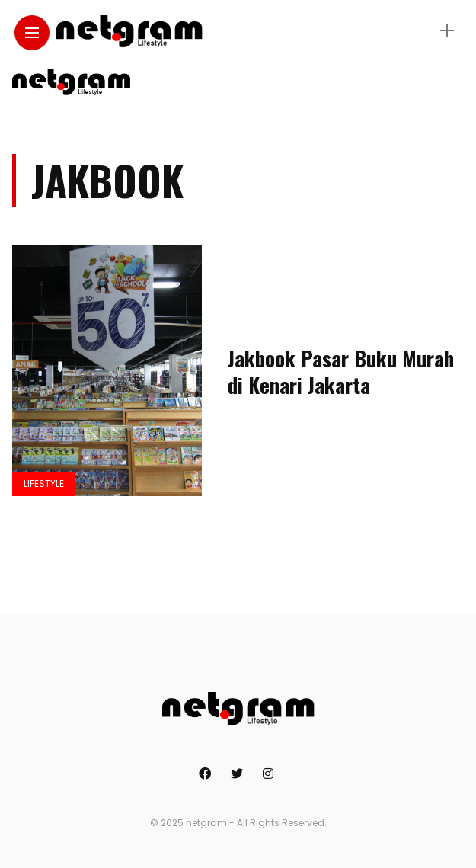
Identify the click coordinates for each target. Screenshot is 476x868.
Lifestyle (44, 484)
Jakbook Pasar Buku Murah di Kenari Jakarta (341, 372)
